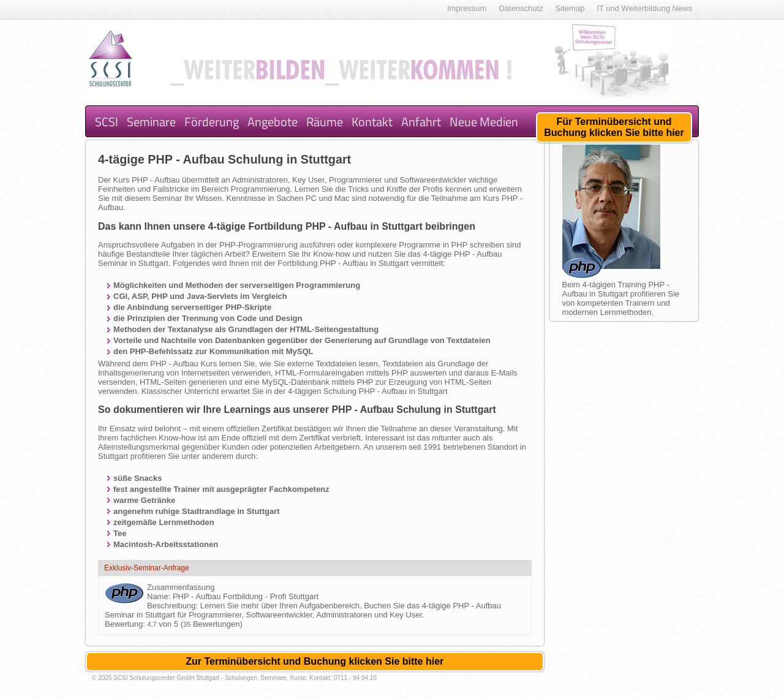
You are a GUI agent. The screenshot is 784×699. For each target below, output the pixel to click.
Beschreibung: (174, 606)
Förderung (212, 122)
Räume (325, 122)
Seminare (151, 122)
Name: (160, 596)
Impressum (467, 8)
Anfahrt (421, 122)
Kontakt (372, 122)
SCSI (107, 122)
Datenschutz (521, 8)
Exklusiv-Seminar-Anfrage (147, 568)
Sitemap (570, 8)
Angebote (273, 122)
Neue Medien (484, 122)
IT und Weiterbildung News (644, 8)
